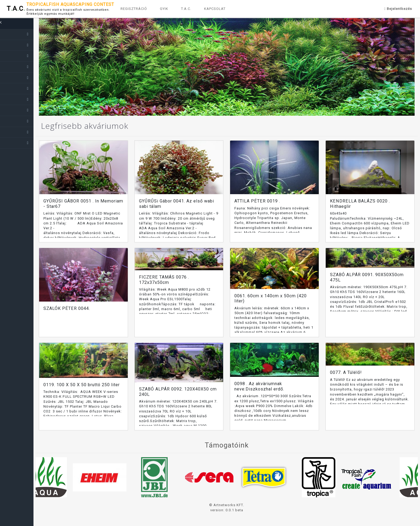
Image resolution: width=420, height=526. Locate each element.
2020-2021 (16, 78)
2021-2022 (16, 67)
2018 (10, 99)
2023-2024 (16, 45)
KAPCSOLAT (215, 9)
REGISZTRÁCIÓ (134, 9)
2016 (10, 121)
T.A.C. (186, 9)
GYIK (164, 9)
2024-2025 (16, 34)
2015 (10, 132)
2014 (10, 143)
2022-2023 (16, 56)
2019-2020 (16, 88)
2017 (10, 110)
